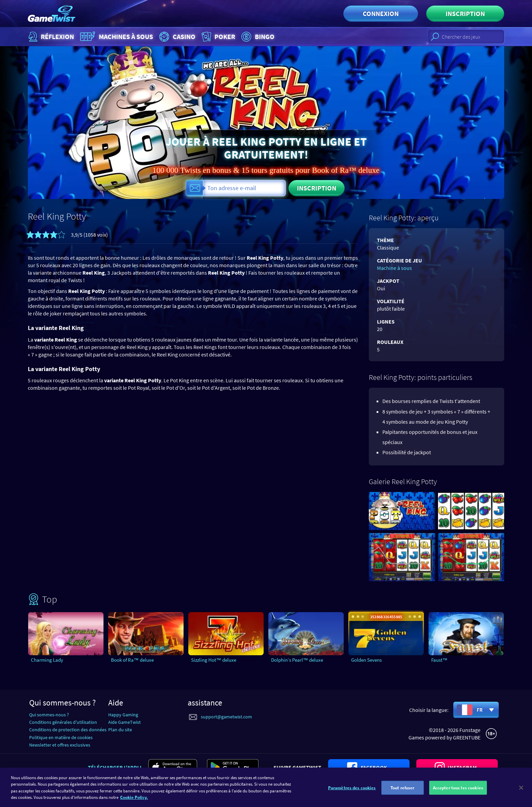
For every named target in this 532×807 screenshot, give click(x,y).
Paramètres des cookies (352, 797)
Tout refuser (403, 797)
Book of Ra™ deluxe (132, 660)
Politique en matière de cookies (61, 737)
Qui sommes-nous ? (49, 715)
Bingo (257, 37)
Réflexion (50, 37)
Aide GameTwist (125, 722)
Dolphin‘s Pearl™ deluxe (297, 660)
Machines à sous (116, 37)
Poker (218, 37)
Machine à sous (394, 268)
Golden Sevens (366, 660)
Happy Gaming (123, 715)
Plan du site (120, 730)
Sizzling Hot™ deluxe (214, 660)
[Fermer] (521, 797)
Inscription (465, 13)
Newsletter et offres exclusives (60, 745)
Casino (176, 37)
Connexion (381, 13)
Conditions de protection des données (68, 730)
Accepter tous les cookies (458, 797)
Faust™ (439, 660)
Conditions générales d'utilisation (63, 722)
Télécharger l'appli (115, 767)
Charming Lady (47, 660)
